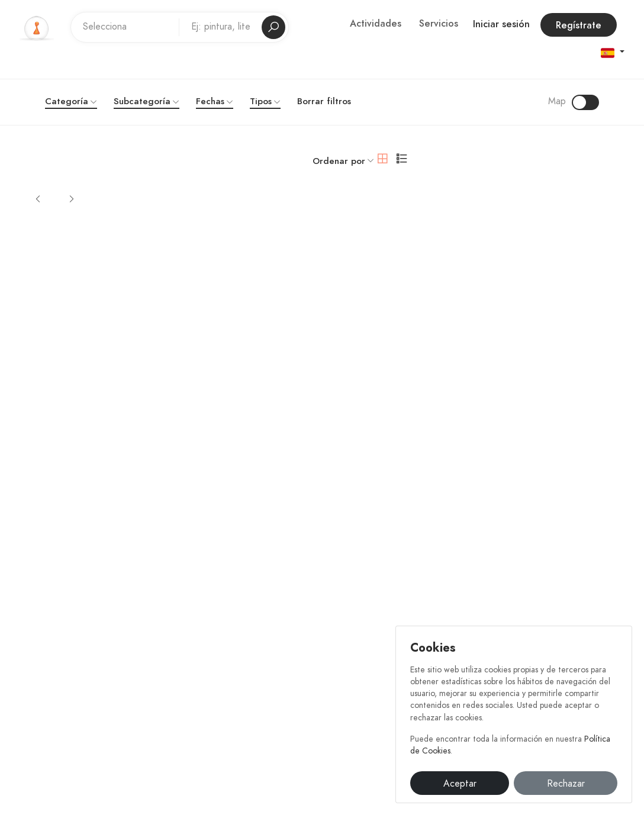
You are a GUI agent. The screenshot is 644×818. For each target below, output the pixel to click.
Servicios (439, 24)
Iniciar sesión (501, 24)
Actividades (376, 24)
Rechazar (566, 784)
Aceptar (460, 784)
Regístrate (579, 25)
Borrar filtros (324, 101)
